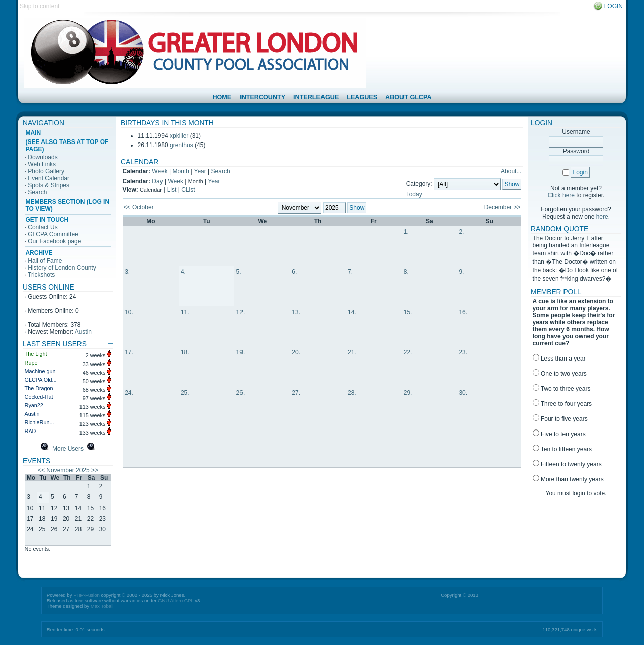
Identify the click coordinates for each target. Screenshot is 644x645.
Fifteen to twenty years (567, 464)
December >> (502, 207)
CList (188, 190)
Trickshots (41, 275)
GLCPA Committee (53, 234)
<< (41, 470)
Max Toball (102, 606)
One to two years (560, 374)
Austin (83, 332)
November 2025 (68, 470)
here (602, 217)
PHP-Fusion (87, 595)
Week (159, 171)
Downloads (43, 157)
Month (181, 171)
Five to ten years (559, 434)
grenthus (181, 145)
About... (511, 171)
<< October (139, 207)
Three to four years (562, 404)
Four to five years (560, 419)
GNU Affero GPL (176, 600)
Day (157, 181)
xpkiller (179, 136)
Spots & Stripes (49, 185)
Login (614, 6)
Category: (419, 184)
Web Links (42, 164)
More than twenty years (568, 479)
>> (95, 470)
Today (414, 194)
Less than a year (559, 359)
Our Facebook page (54, 241)
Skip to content (39, 6)
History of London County (62, 268)
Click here (561, 195)
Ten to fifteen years (562, 449)
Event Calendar (49, 178)
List (172, 190)
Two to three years (562, 389)
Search (37, 192)
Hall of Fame (45, 261)
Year (200, 171)
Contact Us (43, 227)
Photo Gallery (46, 171)
